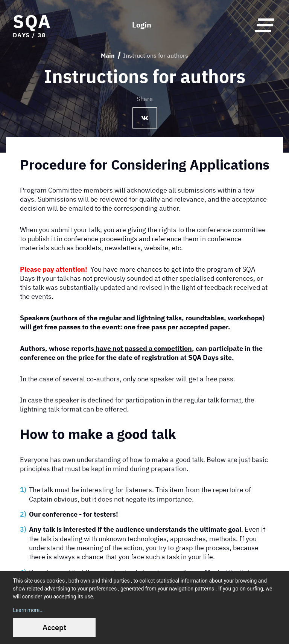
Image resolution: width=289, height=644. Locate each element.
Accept (54, 627)
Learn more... (28, 610)
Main (108, 55)
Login (142, 25)
